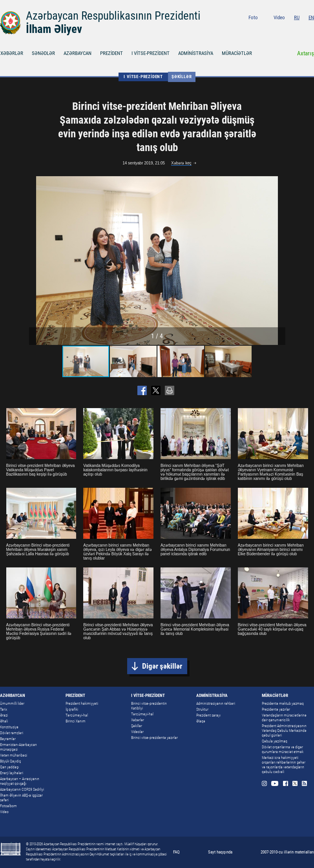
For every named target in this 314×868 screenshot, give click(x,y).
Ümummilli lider (12, 703)
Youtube (282, 28)
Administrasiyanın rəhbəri (216, 703)
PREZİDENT (111, 53)
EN (311, 17)
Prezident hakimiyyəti (82, 703)
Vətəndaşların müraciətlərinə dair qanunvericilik (284, 718)
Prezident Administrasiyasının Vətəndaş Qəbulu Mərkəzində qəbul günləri (284, 730)
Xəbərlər (138, 720)
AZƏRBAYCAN (78, 53)
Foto (253, 17)
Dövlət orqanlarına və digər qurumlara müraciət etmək (283, 749)
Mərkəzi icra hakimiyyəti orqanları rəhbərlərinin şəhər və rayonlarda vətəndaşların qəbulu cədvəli (284, 765)
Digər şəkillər (162, 666)
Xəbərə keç (181, 163)
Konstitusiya (9, 727)
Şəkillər (182, 77)
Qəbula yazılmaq (275, 741)
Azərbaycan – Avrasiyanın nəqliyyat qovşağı (20, 781)
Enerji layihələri (12, 773)
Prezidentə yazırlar (276, 709)
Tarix (4, 709)
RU (297, 17)
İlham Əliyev (54, 29)
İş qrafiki (72, 709)
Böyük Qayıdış (10, 761)
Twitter (302, 28)
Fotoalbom (8, 806)
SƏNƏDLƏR (43, 53)
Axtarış (306, 53)
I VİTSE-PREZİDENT (151, 53)
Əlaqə (201, 721)
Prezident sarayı (208, 715)
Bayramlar (8, 739)
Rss (311, 28)
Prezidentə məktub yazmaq (283, 703)
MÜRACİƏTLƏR (237, 53)
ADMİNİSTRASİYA (196, 53)
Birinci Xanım (76, 721)
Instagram (271, 28)
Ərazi (4, 715)
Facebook (293, 28)
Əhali (4, 721)
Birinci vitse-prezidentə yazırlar (154, 738)
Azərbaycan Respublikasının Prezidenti (113, 16)
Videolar (137, 732)
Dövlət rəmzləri (12, 733)
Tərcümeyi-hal (77, 715)
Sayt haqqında (220, 852)
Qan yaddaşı (9, 767)
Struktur (202, 709)
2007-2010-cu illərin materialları (287, 852)
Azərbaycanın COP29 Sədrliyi (22, 789)
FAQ (176, 852)
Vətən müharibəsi (14, 755)
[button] (278, 261)
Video (279, 17)
